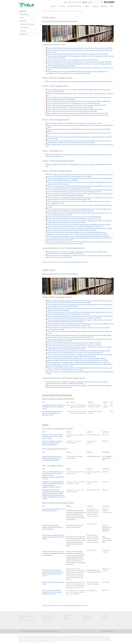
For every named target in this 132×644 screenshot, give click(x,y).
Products (62, 6)
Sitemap (48, 631)
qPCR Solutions (22, 615)
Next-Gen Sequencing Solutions (27, 617)
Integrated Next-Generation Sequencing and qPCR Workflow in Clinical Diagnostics (52, 527)
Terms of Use (22, 631)
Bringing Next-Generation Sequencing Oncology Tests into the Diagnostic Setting (54, 407)
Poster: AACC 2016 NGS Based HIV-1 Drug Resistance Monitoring (70, 107)
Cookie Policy (54, 631)
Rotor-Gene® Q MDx (47, 617)
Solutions (54, 6)
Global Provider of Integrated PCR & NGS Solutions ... (56, 11)
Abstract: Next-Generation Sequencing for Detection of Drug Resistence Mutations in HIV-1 (78, 54)
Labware (44, 620)
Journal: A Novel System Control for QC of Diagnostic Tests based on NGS (72, 60)
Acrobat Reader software (73, 262)
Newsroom (104, 6)
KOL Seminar (24, 27)
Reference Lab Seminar (28, 24)
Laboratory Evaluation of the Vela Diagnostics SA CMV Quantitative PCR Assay (52, 443)
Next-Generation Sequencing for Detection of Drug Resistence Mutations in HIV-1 (52, 413)
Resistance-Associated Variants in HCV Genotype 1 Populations (54, 510)
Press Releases (24, 14)
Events (22, 18)
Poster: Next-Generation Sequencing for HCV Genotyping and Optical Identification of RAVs (78, 115)
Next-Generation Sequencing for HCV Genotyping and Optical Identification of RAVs (54, 537)
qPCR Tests (21, 618)
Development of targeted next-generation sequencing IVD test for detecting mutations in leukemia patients (53, 573)
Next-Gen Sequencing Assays (26, 620)
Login (65, 2)
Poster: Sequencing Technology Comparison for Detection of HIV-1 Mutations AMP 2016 (77, 105)
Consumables (46, 622)
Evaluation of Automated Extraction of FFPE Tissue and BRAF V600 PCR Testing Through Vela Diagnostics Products (53, 484)
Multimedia (23, 21)
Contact (104, 618)
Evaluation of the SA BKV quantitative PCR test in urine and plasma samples (52, 436)
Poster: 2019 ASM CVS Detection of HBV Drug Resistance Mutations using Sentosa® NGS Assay (79, 101)
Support (87, 6)
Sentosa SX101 (46, 615)
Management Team (88, 618)
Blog (112, 6)
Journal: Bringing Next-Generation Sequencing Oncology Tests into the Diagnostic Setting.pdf (79, 62)
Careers (85, 620)
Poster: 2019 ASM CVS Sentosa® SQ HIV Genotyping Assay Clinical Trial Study (74, 103)
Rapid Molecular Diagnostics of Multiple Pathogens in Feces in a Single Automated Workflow (52, 458)
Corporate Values (88, 617)
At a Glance (86, 615)
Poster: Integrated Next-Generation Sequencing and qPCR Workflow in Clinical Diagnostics (78, 113)
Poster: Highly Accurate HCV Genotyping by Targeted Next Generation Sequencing (75, 109)
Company (95, 6)
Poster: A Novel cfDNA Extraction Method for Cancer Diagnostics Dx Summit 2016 (75, 123)
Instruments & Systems (74, 6)
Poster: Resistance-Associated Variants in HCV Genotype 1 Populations (72, 111)
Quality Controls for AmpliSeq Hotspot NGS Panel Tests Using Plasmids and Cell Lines (52, 592)
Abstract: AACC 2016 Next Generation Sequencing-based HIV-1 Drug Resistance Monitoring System (80, 48)
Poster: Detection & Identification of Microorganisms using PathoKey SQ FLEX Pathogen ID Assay (80, 82)
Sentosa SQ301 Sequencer (49, 618)
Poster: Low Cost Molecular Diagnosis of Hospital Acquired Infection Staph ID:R (74, 217)
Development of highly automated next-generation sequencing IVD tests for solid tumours (54, 553)
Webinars (23, 31)
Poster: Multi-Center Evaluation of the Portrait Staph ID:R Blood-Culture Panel (74, 219)
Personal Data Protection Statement (35, 631)
